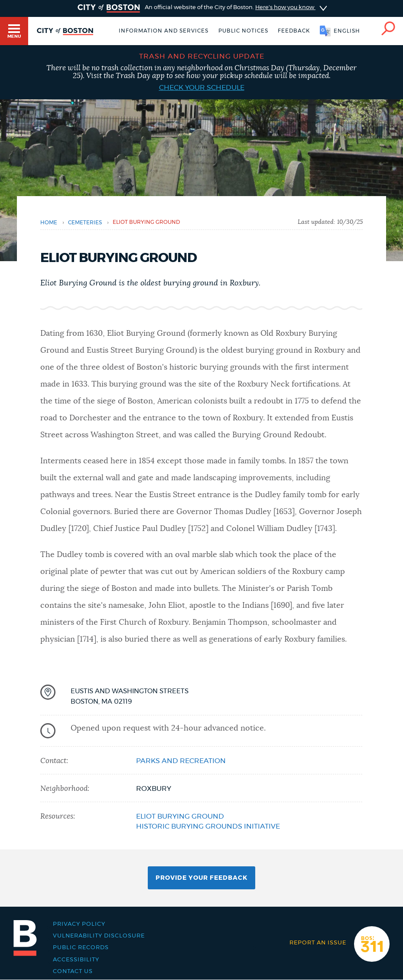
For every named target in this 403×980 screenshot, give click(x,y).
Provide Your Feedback (201, 878)
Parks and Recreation (181, 761)
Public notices (243, 31)
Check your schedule (202, 88)
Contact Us (73, 972)
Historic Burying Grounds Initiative (208, 826)
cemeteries (85, 223)
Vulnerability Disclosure (99, 936)
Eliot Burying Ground (180, 816)
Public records (81, 948)
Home (49, 223)
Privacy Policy (79, 924)
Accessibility (76, 960)
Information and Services (164, 31)
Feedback (294, 31)
